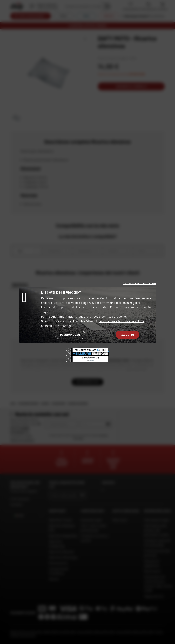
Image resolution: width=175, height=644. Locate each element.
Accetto (127, 335)
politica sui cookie (114, 316)
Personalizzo (70, 335)
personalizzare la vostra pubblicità (121, 321)
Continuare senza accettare (139, 283)
